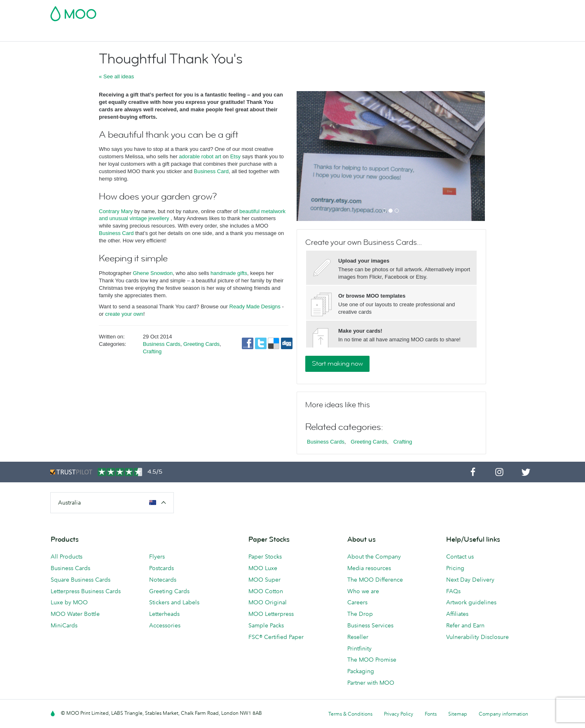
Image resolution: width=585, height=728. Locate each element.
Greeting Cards (201, 344)
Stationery (233, 34)
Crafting (152, 351)
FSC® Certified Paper (276, 637)
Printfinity (359, 648)
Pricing (455, 568)
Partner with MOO (371, 683)
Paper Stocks (265, 557)
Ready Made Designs (255, 306)
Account (406, 11)
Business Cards (72, 34)
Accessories (273, 34)
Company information (503, 714)
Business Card (211, 171)
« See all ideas (116, 76)
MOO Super (264, 580)
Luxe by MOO (69, 602)
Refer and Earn (465, 625)
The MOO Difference (375, 580)
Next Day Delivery (470, 580)
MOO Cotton (266, 591)
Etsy (235, 156)
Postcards (116, 34)
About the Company (374, 557)
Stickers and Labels (174, 602)
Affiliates (457, 614)
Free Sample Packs (362, 11)
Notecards (163, 580)
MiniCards (64, 625)
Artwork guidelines (471, 602)
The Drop (360, 614)
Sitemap (458, 714)
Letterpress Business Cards (86, 591)
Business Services (322, 34)
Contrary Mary (116, 211)
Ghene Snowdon (153, 273)
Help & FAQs (394, 34)
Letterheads (164, 614)
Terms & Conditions (350, 714)
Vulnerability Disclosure (477, 637)
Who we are (363, 591)
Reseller (358, 637)
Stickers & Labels (162, 34)
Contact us (460, 557)
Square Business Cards (81, 580)
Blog (362, 34)
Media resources (369, 568)
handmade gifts (229, 273)
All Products (67, 557)
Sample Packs (266, 625)
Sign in (434, 11)
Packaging (361, 671)
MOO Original (268, 602)
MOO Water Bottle (75, 614)
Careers (357, 602)
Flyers (202, 34)
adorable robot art (200, 156)
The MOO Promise (372, 660)
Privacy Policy (399, 714)
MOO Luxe (263, 568)
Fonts (431, 714)
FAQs (453, 591)
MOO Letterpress (271, 614)
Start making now (337, 364)
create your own (124, 314)
